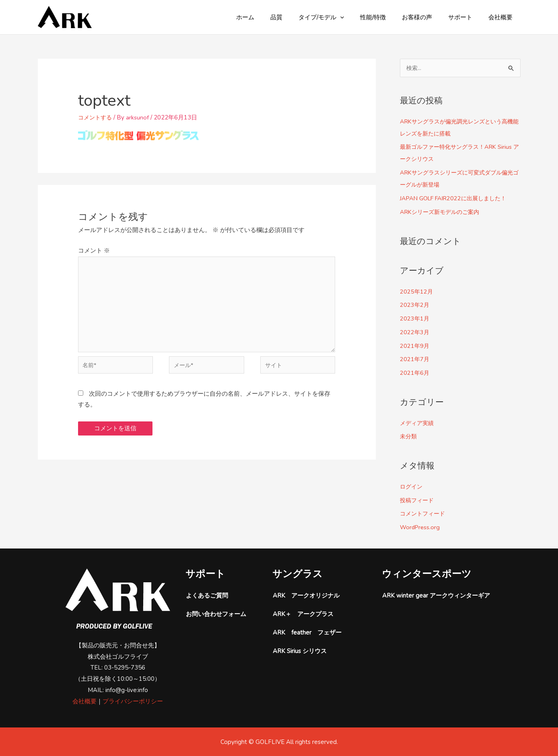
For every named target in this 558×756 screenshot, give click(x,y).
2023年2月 (415, 305)
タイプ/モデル (339, 17)
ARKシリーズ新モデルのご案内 (442, 212)
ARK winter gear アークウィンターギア (436, 596)
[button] (358, 17)
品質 (299, 17)
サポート (466, 17)
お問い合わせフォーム (216, 614)
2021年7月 (415, 359)
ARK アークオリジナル (306, 596)
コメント (94, 251)
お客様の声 (427, 17)
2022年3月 (415, 332)
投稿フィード (418, 500)
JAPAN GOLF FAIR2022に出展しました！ (457, 198)
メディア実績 (418, 423)
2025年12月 (417, 292)
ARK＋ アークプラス (303, 614)
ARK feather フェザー (307, 633)
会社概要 (502, 17)
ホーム (271, 17)
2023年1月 (415, 318)
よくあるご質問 (207, 596)
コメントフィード (424, 514)
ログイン (412, 487)
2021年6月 (415, 373)
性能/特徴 (387, 17)
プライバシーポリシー (133, 701)
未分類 (409, 436)
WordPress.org (421, 527)
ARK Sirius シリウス (300, 651)
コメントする (96, 117)
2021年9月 (415, 346)
